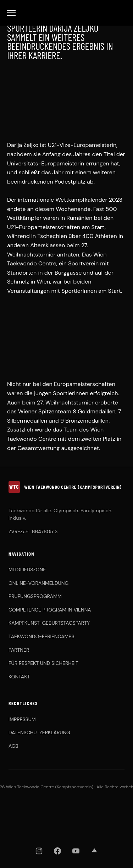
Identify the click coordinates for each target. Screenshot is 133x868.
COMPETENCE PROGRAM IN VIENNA (50, 610)
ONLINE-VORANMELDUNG (38, 583)
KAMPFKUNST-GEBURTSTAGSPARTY (49, 623)
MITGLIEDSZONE (27, 570)
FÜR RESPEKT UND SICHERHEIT (43, 663)
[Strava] (94, 851)
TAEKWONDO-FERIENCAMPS (41, 636)
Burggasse (68, 273)
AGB (13, 746)
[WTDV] (32, 808)
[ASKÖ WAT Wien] (67, 827)
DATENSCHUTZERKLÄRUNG (39, 732)
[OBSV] (70, 808)
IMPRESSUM (22, 719)
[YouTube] (76, 851)
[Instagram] (39, 851)
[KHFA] (95, 808)
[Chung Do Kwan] (112, 808)
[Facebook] (57, 851)
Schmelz (18, 282)
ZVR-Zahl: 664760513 (33, 531)
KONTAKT (19, 677)
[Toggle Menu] (11, 13)
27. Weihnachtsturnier (65, 403)
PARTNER (19, 650)
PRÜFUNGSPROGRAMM (35, 596)
